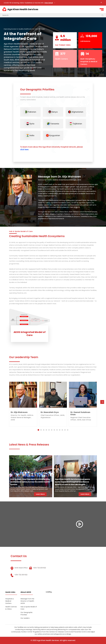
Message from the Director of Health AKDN (27, 601)
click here (24, 150)
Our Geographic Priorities (27, 614)
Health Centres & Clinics (11, 608)
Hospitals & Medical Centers (9, 601)
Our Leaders (25, 618)
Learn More (40, 494)
